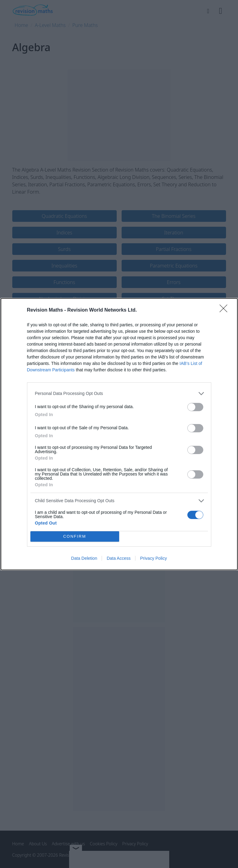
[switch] (195, 407)
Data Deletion (84, 558)
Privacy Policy (153, 558)
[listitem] (119, 394)
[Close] (225, 310)
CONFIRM (75, 536)
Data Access (119, 558)
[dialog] (119, 434)
